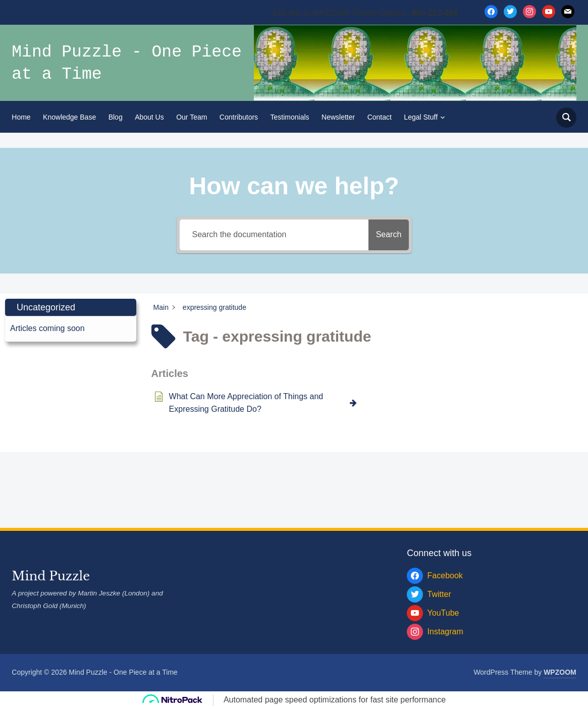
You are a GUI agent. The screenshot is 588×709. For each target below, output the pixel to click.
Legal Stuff (421, 117)
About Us (149, 117)
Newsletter (338, 117)
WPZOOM (560, 672)
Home (21, 117)
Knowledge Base (69, 117)
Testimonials (290, 117)
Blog (116, 117)
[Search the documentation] (269, 235)
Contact (380, 117)
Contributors (239, 117)
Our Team (192, 117)
